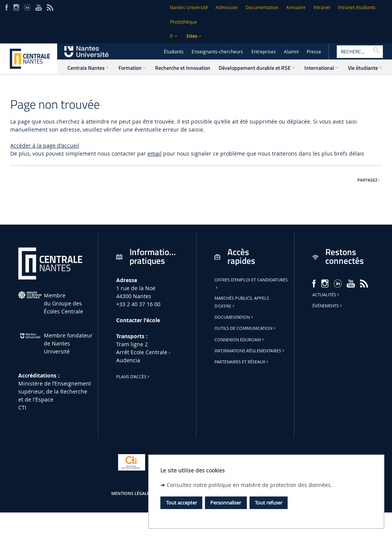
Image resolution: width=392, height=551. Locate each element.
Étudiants (174, 52)
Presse (314, 52)
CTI (22, 407)
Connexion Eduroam (240, 340)
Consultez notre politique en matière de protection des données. (249, 485)
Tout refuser (269, 503)
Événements (328, 306)
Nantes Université (189, 7)
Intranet (322, 7)
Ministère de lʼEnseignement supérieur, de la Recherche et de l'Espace (55, 391)
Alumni (291, 52)
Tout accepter (182, 503)
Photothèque (183, 22)
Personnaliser (226, 503)
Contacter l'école (138, 320)
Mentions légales (131, 493)
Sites (192, 36)
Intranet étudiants (357, 7)
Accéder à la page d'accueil (45, 145)
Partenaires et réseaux (242, 362)
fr (172, 36)
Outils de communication (246, 328)
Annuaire (296, 7)
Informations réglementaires (250, 351)
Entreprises (264, 52)
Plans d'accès (133, 377)
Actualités (326, 295)
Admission (227, 7)
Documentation (262, 7)
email (154, 153)
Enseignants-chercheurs (217, 52)
